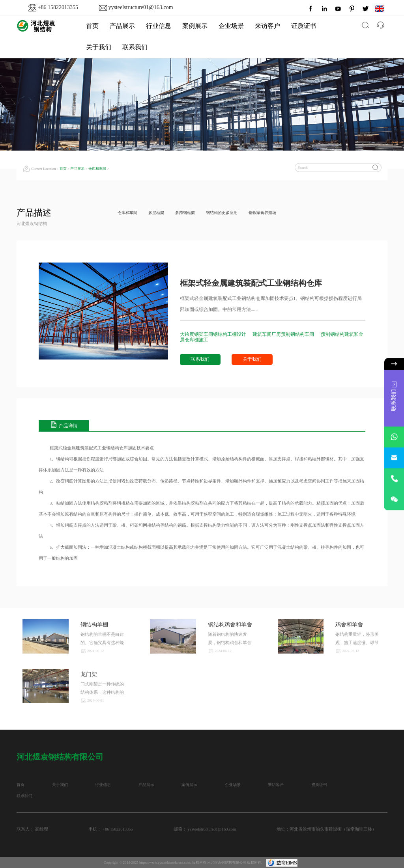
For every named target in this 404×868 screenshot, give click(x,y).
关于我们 (99, 47)
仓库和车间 (97, 169)
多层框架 (159, 213)
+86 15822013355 (58, 7)
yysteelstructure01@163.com (140, 7)
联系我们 (135, 47)
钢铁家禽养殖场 (273, 213)
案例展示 (195, 26)
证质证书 (304, 26)
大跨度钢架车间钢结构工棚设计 (214, 334)
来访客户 (267, 26)
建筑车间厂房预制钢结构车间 (284, 334)
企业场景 (231, 26)
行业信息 (159, 26)
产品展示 (122, 26)
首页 (92, 26)
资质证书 (331, 785)
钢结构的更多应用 (229, 213)
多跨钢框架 (190, 213)
